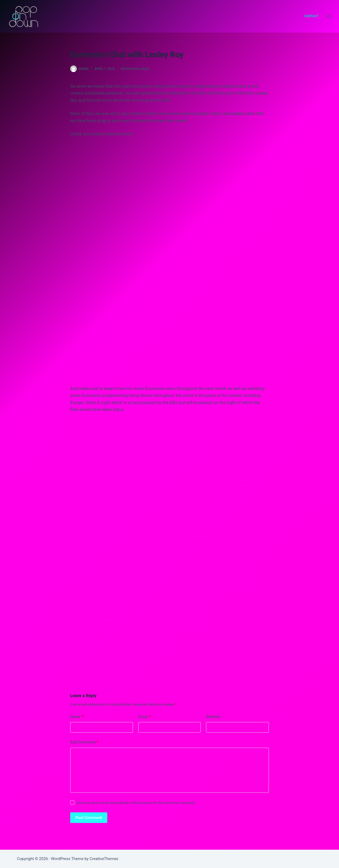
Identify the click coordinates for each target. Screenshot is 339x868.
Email (145, 717)
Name (77, 717)
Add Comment (84, 742)
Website (213, 717)
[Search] (329, 16)
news (145, 69)
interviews (130, 69)
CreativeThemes (104, 859)
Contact (311, 16)
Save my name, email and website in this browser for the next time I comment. (136, 803)
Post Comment (89, 818)
